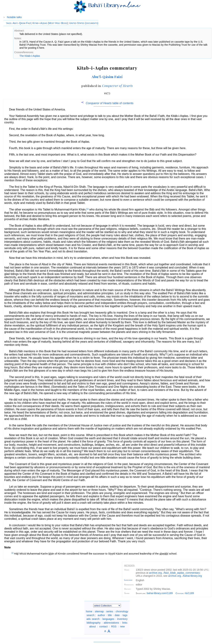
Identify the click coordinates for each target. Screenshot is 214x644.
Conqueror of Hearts (118, 86)
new (122, 626)
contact (103, 626)
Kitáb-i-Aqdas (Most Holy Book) (50, 23)
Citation (180, 593)
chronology (122, 611)
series (110, 611)
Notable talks (14, 17)
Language (128, 580)
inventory (122, 619)
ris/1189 (189, 593)
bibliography (94, 623)
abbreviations (111, 623)
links (125, 623)
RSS (114, 626)
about (93, 626)
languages (108, 619)
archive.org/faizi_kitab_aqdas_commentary (174, 573)
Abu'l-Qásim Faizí (22, 23)
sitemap (99, 611)
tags (125, 615)
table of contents (107, 103)
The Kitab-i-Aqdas (30, 56)
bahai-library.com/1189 (160, 593)
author (101, 615)
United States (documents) (84, 23)
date (117, 615)
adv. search (93, 619)
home (89, 611)
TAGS (9, 23)
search (90, 615)
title (110, 615)
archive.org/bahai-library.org (185, 576)
